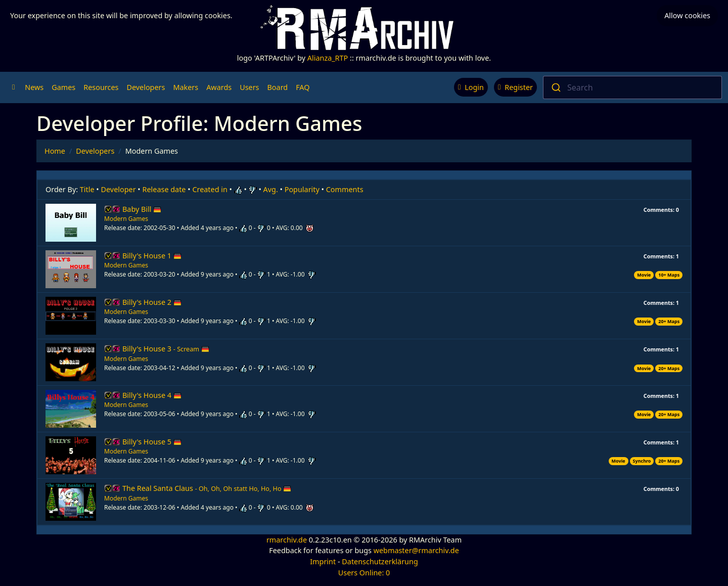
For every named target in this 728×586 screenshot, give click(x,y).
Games (63, 87)
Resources (101, 87)
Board (278, 87)
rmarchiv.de (287, 540)
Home (55, 151)
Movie (644, 275)
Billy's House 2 (152, 302)
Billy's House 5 (152, 442)
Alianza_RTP (328, 58)
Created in (210, 189)
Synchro (642, 461)
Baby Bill (142, 209)
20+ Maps (669, 321)
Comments (345, 189)
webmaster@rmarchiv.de (416, 550)
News (34, 87)
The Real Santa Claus (207, 488)
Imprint (323, 561)
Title (87, 189)
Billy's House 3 (166, 349)
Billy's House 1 (152, 256)
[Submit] (555, 87)
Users (249, 87)
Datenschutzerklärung (380, 561)
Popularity (302, 189)
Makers (186, 87)
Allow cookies (687, 15)
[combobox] (632, 87)
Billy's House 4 (152, 395)
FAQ (303, 87)
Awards (219, 87)
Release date (164, 189)
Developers (146, 87)
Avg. (271, 189)
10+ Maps (669, 275)
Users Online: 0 (364, 573)
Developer (119, 189)
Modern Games (126, 219)
